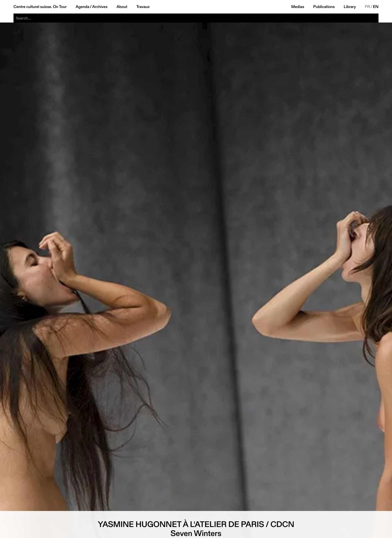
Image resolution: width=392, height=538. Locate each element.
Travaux (143, 7)
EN (376, 7)
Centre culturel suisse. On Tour (40, 7)
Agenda (82, 7)
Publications (324, 7)
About (122, 7)
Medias (298, 7)
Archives (100, 7)
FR (368, 7)
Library (350, 7)
